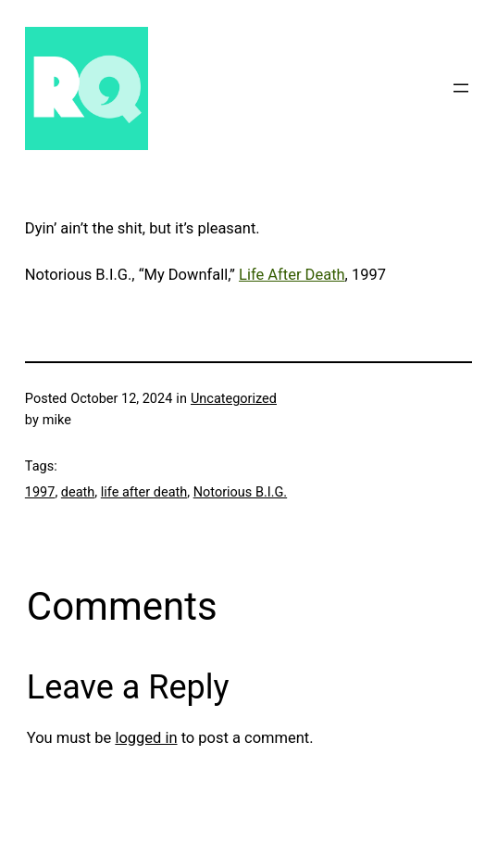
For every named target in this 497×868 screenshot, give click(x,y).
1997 (40, 492)
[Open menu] (461, 88)
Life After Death (292, 275)
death (78, 492)
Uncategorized (234, 399)
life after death (144, 492)
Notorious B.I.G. (240, 492)
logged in (146, 738)
